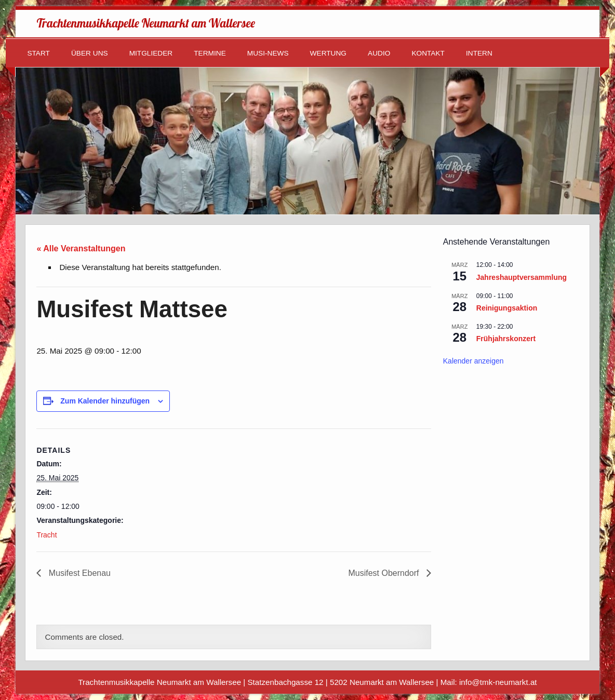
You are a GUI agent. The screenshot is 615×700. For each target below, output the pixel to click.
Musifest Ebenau (78, 573)
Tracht (46, 535)
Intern (479, 53)
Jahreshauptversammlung (522, 277)
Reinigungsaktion (507, 308)
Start (38, 53)
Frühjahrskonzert (506, 339)
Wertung (328, 53)
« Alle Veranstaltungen (81, 248)
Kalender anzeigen (473, 361)
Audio (379, 53)
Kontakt (428, 53)
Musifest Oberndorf (385, 573)
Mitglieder (151, 53)
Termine (210, 53)
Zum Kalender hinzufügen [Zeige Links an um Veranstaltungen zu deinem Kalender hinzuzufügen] (105, 401)
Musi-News (268, 53)
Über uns (90, 53)
